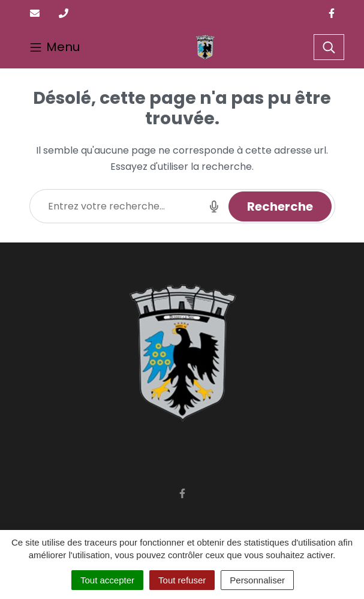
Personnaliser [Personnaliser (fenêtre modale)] (257, 580)
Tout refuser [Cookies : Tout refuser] (182, 580)
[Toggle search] (329, 47)
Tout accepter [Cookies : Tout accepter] (107, 580)
